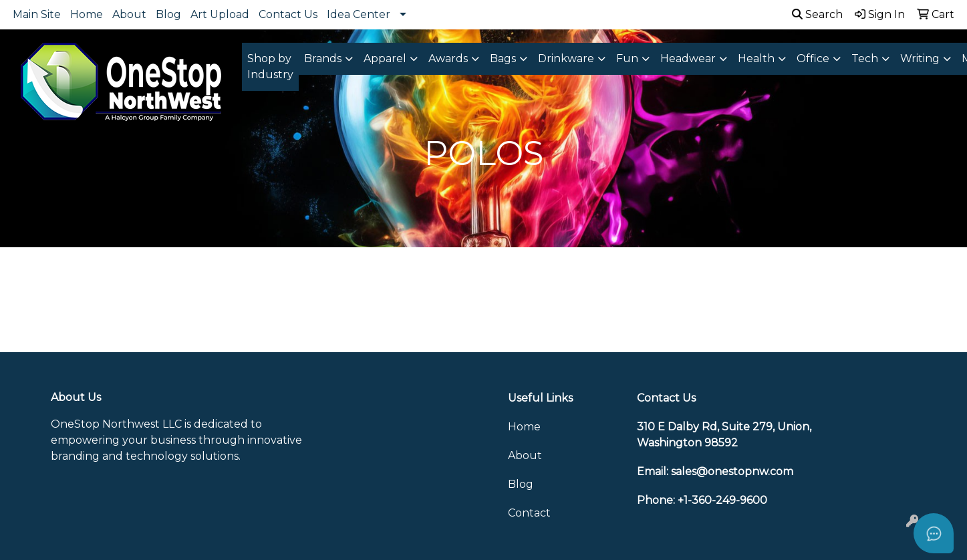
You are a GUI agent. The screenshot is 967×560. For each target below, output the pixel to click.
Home (87, 14)
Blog (168, 14)
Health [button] (756, 58)
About (129, 14)
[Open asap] (934, 533)
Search (817, 14)
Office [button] (813, 58)
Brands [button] (323, 58)
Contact (529, 513)
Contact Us (288, 14)
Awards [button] (448, 58)
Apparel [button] (385, 58)
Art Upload (220, 14)
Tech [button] (865, 58)
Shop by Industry (270, 66)
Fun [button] (627, 58)
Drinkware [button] (566, 58)
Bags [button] (503, 58)
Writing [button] (920, 58)
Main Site (37, 14)
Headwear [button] (688, 58)
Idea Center (359, 14)
